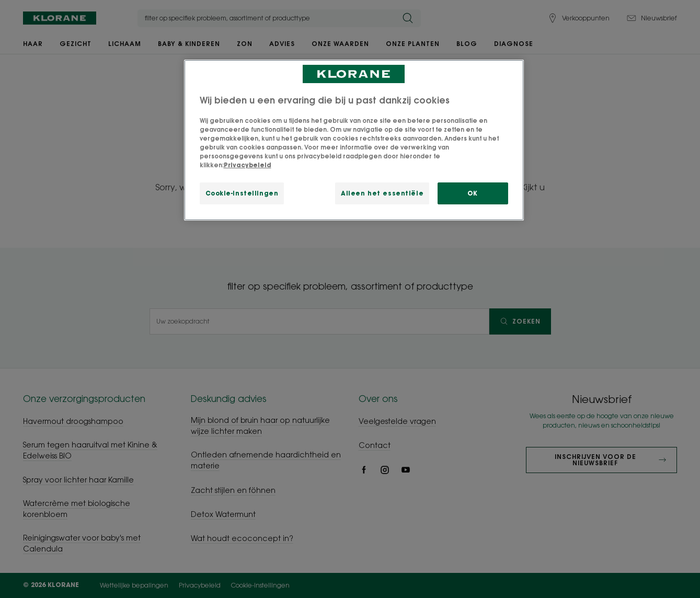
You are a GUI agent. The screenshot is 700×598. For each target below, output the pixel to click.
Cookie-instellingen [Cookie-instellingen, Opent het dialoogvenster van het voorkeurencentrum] (242, 193)
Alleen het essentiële (382, 193)
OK (472, 193)
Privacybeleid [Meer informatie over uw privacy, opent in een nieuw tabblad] (248, 165)
